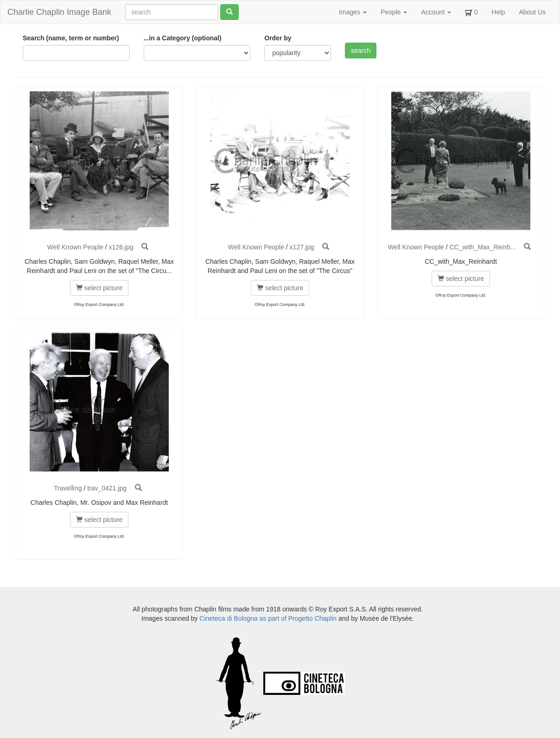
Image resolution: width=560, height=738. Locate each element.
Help (499, 12)
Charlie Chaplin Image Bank (59, 12)
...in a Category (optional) (183, 38)
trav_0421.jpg (107, 488)
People (394, 12)
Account (436, 12)
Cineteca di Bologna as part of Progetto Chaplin (268, 618)
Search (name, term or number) (71, 38)
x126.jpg (121, 247)
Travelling (68, 488)
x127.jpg (302, 247)
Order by (278, 38)
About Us (532, 12)
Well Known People (75, 247)
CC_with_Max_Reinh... (482, 247)
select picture (99, 288)
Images (353, 12)
